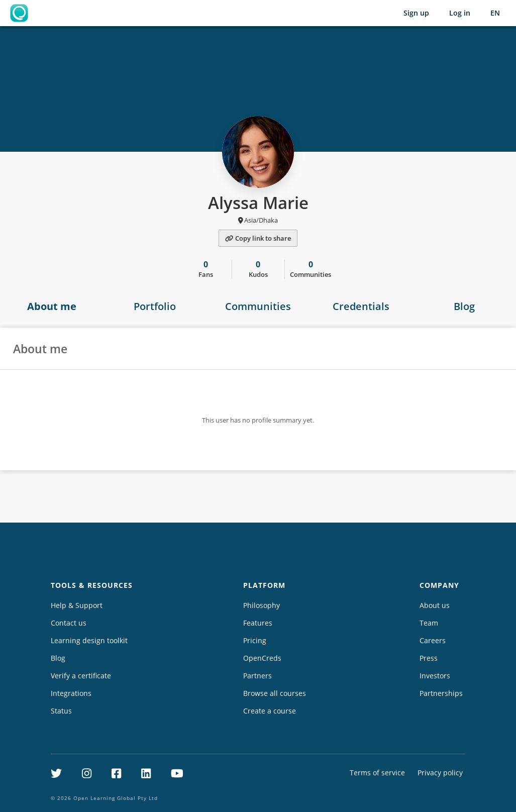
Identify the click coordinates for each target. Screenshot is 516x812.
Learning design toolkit (89, 640)
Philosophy (262, 605)
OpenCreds (262, 658)
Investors (435, 676)
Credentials (361, 306)
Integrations (71, 693)
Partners (257, 676)
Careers (433, 640)
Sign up (416, 13)
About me (52, 306)
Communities (258, 306)
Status (61, 711)
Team (429, 623)
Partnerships (441, 693)
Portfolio (155, 306)
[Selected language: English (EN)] (495, 13)
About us (435, 605)
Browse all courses (275, 693)
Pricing (255, 640)
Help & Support (77, 605)
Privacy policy (440, 773)
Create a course (270, 711)
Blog (58, 658)
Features (258, 623)
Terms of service (377, 773)
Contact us (69, 623)
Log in (460, 13)
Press (429, 658)
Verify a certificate (81, 676)
